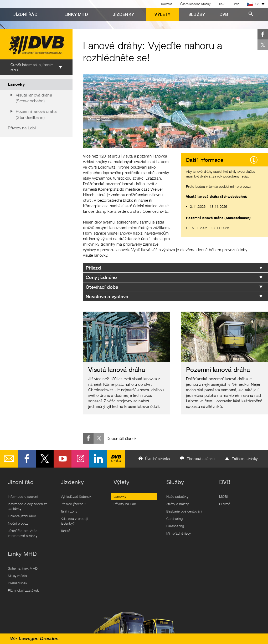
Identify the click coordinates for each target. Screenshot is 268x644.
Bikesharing (175, 526)
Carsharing (175, 519)
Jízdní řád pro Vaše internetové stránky (23, 533)
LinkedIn (98, 459)
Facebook (263, 34)
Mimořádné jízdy (179, 533)
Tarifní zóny (69, 511)
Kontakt (167, 4)
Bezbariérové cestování (184, 511)
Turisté (66, 531)
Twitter (263, 45)
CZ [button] (253, 4)
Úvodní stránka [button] (158, 458)
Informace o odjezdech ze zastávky (28, 506)
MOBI (224, 496)
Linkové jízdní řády (22, 516)
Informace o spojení (23, 496)
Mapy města (17, 576)
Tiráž (236, 4)
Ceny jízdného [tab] (101, 277)
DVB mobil (116, 459)
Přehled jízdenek (73, 504)
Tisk (221, 4)
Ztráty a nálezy (178, 504)
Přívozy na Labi (22, 128)
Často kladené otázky (195, 4)
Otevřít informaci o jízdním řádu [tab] (32, 67)
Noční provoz (18, 523)
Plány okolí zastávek (23, 590)
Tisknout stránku (201, 458)
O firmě (225, 504)
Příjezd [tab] (93, 268)
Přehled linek (18, 583)
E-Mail (9, 459)
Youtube (63, 459)
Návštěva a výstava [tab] (107, 296)
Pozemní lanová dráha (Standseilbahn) (36, 114)
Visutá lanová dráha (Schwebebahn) (34, 98)
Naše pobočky (177, 496)
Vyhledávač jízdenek (76, 496)
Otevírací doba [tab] (102, 287)
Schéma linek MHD (23, 568)
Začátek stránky (245, 458)
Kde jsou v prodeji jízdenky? (74, 521)
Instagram (80, 459)
